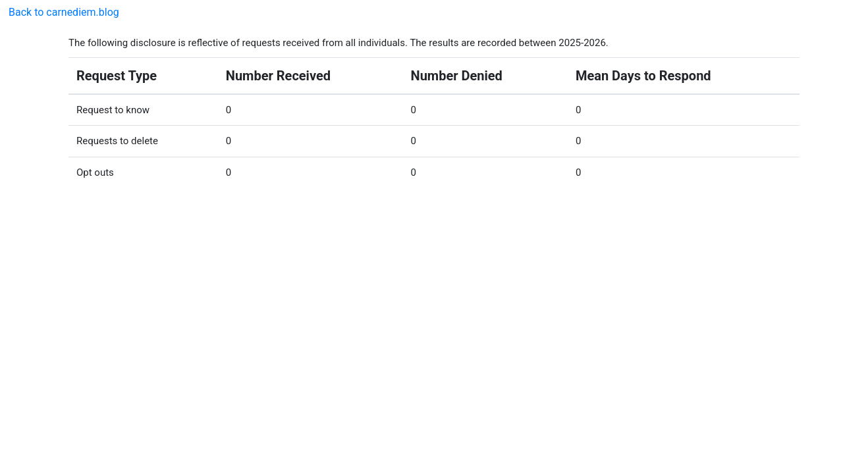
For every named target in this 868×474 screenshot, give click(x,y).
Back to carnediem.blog (64, 12)
